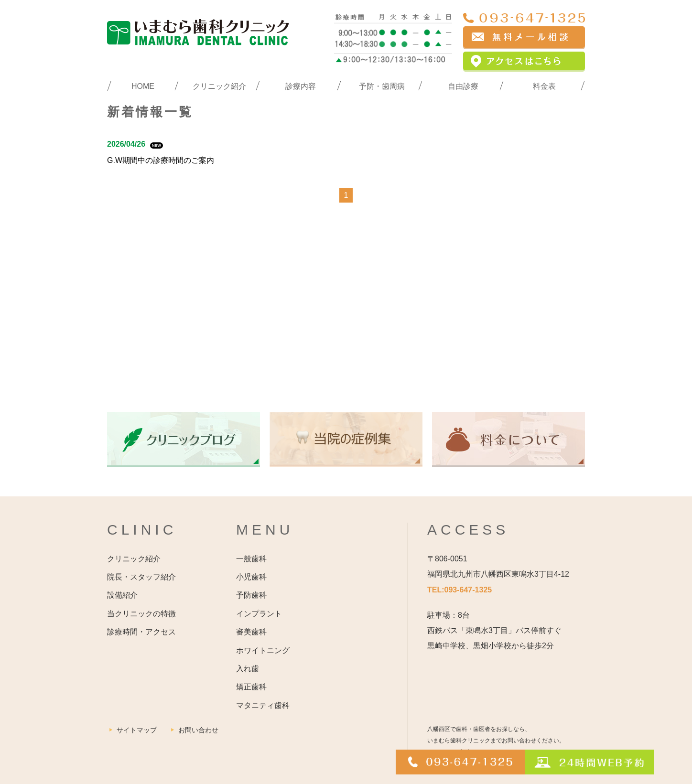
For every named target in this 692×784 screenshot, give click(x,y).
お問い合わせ (198, 730)
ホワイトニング (263, 650)
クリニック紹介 (219, 86)
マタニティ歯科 (263, 705)
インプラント (259, 614)
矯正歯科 (251, 687)
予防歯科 (251, 595)
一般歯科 (251, 559)
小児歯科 (251, 577)
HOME (143, 86)
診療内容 (301, 86)
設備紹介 (122, 595)
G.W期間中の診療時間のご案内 (161, 160)
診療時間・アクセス (141, 632)
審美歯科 (251, 632)
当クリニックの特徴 (141, 614)
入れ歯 (248, 669)
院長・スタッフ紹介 (141, 577)
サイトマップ (137, 730)
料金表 (544, 86)
